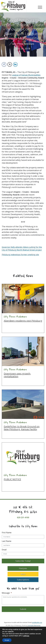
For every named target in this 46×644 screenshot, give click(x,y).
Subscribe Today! (23, 561)
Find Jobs (23, 568)
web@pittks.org (37, 622)
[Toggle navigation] (40, 7)
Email (4, 550)
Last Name (7, 541)
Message (7, 593)
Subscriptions (23, 580)
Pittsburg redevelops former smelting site (20, 255)
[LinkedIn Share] (15, 64)
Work (23, 574)
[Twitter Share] (10, 64)
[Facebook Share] (4, 64)
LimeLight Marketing (34, 625)
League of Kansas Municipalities (26, 75)
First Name (7, 533)
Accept (7, 640)
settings (26, 636)
